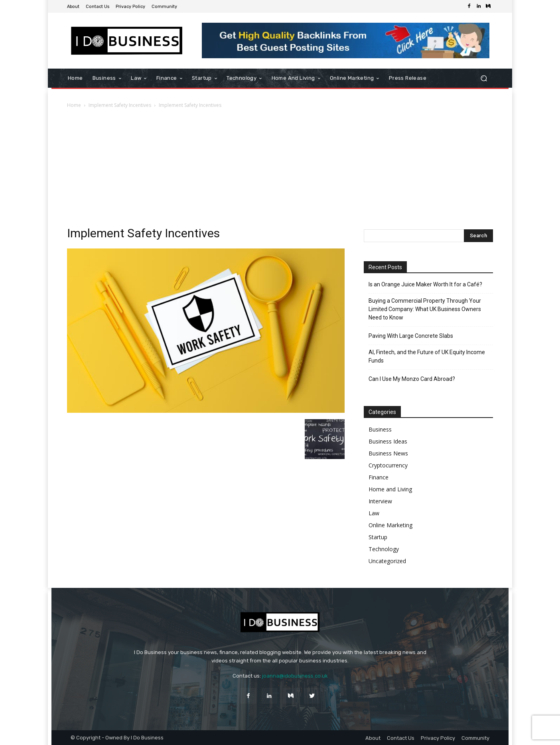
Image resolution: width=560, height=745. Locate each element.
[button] (484, 78)
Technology (384, 549)
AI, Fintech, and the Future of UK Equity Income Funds (427, 356)
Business (380, 429)
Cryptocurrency (388, 465)
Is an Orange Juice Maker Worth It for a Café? (425, 284)
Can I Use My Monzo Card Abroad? (412, 379)
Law (374, 513)
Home (74, 105)
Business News (388, 453)
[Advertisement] (280, 169)
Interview (380, 501)
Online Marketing (390, 525)
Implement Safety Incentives (120, 105)
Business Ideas (388, 441)
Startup (378, 537)
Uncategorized (387, 561)
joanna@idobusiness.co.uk (295, 676)
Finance (379, 477)
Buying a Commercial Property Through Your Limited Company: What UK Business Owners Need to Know (425, 309)
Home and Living (390, 489)
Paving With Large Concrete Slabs (411, 336)
